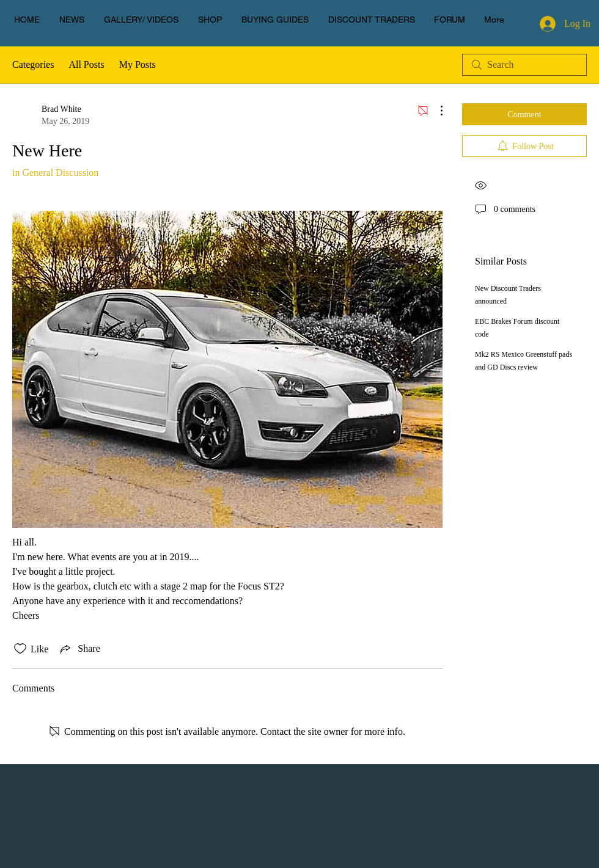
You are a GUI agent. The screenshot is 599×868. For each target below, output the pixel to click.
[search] (524, 65)
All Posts (86, 64)
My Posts (138, 64)
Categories (33, 64)
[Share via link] (79, 649)
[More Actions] (435, 111)
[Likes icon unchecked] (20, 649)
